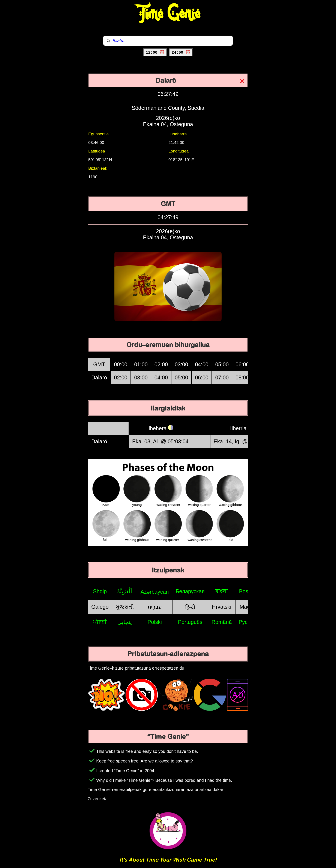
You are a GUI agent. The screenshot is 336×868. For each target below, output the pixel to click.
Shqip (100, 591)
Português (190, 622)
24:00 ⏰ (181, 53)
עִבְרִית (155, 607)
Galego (100, 607)
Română (222, 622)
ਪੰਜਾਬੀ (100, 622)
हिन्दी (190, 607)
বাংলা (222, 591)
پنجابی (125, 622)
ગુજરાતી (125, 607)
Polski (155, 622)
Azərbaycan (155, 592)
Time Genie (168, 14)
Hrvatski (222, 607)
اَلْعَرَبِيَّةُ (125, 591)
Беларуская (190, 591)
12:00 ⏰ (155, 53)
